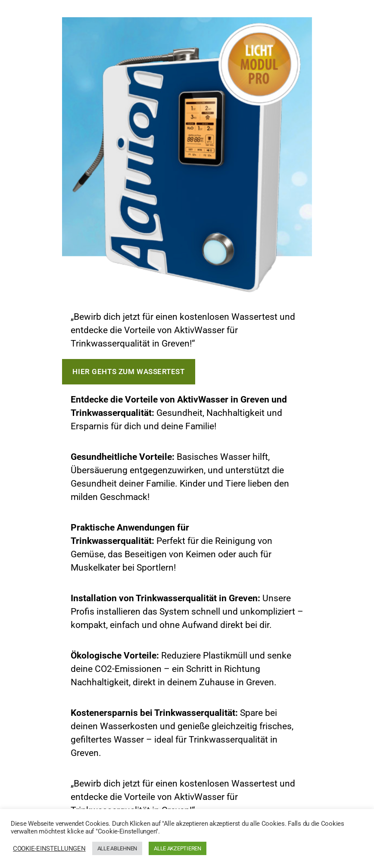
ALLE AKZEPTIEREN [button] (178, 848)
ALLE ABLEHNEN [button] (117, 848)
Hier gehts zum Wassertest (128, 372)
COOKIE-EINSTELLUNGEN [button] (49, 849)
